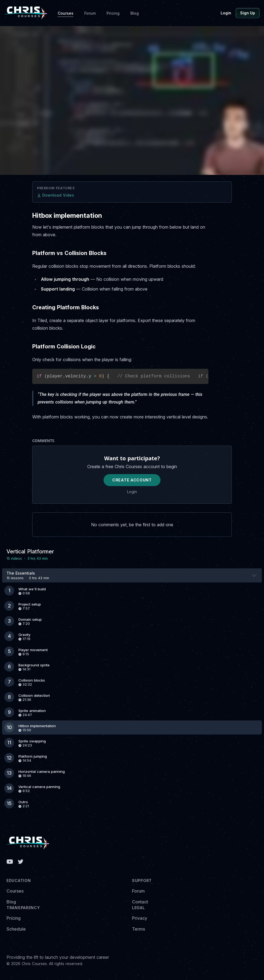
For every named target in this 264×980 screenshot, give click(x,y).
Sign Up (248, 13)
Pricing (113, 13)
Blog (135, 13)
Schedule (16, 929)
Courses (66, 13)
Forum (90, 13)
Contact (140, 902)
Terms (139, 929)
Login (226, 13)
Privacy (140, 918)
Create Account (132, 480)
